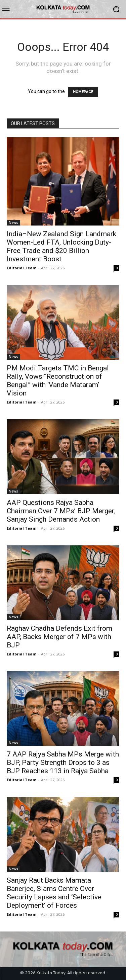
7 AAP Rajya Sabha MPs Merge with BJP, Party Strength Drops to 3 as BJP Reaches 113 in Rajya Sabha (63, 763)
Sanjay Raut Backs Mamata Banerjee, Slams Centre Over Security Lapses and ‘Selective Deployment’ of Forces (54, 893)
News (13, 222)
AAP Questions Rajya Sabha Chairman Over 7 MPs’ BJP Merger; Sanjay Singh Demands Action (61, 511)
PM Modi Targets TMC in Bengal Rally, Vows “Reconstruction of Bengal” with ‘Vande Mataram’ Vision (58, 381)
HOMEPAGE (83, 92)
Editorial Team (22, 268)
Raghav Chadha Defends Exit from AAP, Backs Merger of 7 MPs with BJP (59, 637)
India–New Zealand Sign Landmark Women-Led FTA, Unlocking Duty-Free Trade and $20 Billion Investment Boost (61, 246)
